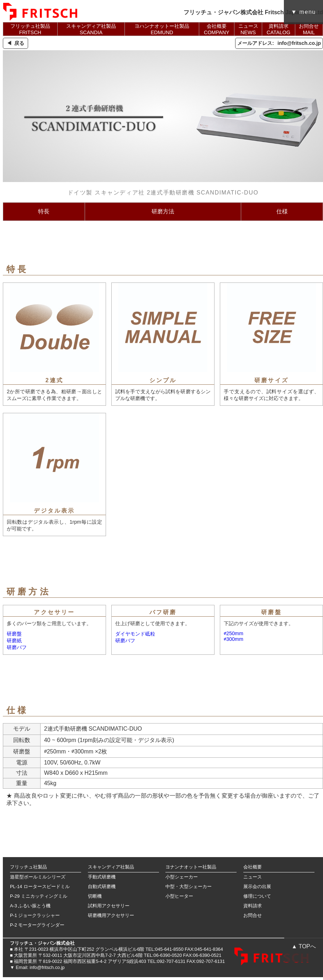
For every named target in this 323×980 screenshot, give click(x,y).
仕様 (282, 211)
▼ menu (303, 12)
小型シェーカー (182, 877)
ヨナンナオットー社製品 (191, 867)
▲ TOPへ (304, 946)
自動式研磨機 (102, 886)
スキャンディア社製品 (111, 867)
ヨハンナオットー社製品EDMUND (162, 29)
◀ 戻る (15, 43)
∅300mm (234, 639)
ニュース (253, 877)
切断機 (95, 896)
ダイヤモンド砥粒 (135, 634)
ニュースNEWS (248, 29)
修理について (257, 896)
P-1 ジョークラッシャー (35, 915)
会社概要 (253, 867)
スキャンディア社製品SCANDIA (91, 29)
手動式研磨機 (102, 877)
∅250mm (234, 633)
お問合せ (253, 915)
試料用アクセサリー (109, 906)
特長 (44, 211)
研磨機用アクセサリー (111, 915)
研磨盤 (14, 634)
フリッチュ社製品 (28, 867)
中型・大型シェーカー (189, 886)
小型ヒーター (179, 896)
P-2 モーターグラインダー (37, 925)
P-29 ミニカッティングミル (39, 896)
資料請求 (253, 906)
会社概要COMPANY (217, 29)
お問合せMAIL (309, 29)
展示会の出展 (257, 886)
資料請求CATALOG (279, 29)
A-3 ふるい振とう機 (30, 906)
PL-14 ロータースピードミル (40, 886)
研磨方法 (163, 211)
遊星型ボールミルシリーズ (38, 877)
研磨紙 (14, 641)
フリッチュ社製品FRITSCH (30, 29)
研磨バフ (17, 647)
